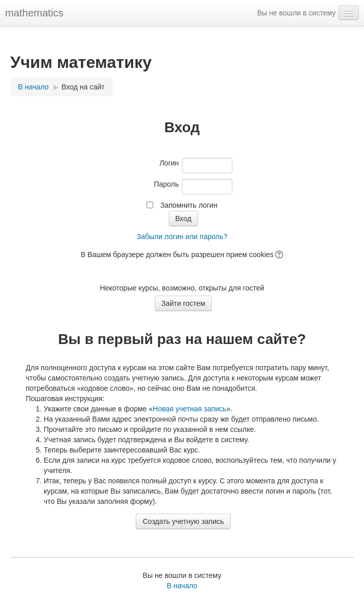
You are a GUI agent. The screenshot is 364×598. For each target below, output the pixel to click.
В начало (33, 87)
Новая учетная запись (189, 409)
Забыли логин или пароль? (182, 237)
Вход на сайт (83, 87)
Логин (169, 163)
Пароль (166, 184)
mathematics (34, 13)
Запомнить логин (189, 205)
